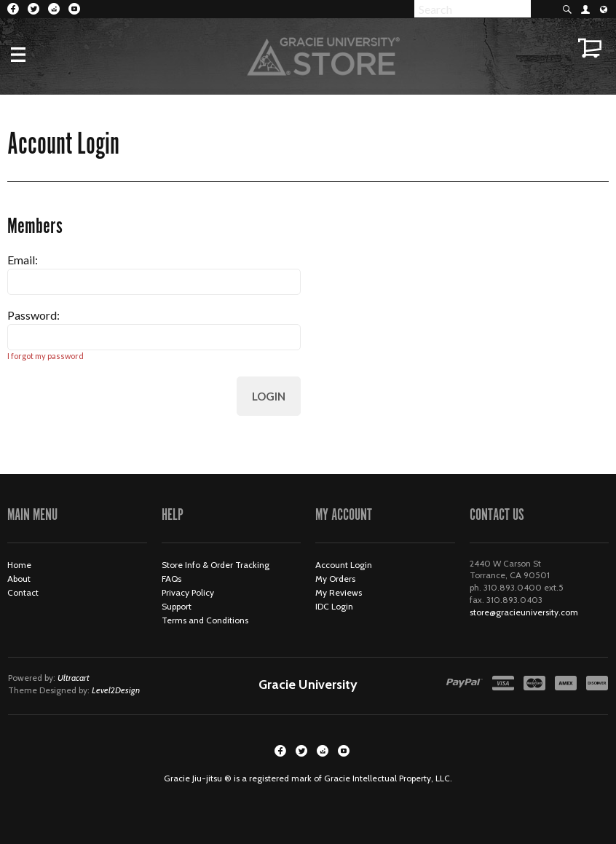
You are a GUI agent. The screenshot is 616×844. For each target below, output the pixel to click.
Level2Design (116, 690)
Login (269, 396)
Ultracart (74, 678)
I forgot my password (46, 356)
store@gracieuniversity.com (524, 612)
